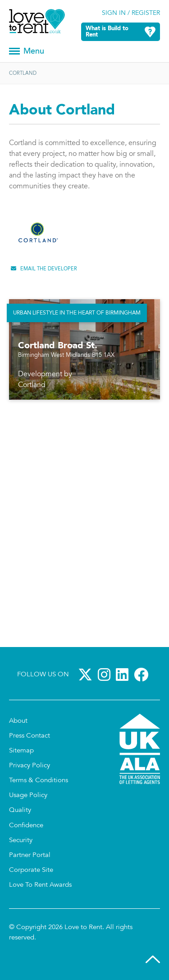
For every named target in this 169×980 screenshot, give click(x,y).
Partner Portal (30, 855)
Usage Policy (28, 795)
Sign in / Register (131, 14)
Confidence (26, 826)
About (18, 721)
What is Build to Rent (107, 32)
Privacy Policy (30, 766)
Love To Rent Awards (40, 885)
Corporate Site (31, 870)
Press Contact (30, 736)
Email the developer (49, 269)
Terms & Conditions (39, 781)
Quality (20, 810)
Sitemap (21, 751)
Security (21, 841)
